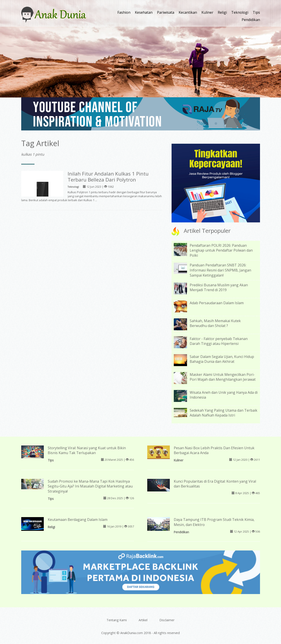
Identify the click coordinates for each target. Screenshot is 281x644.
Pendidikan (251, 20)
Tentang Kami (117, 620)
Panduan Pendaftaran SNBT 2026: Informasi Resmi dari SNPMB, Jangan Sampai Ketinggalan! (220, 270)
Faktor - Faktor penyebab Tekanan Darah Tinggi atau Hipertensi (219, 341)
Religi (222, 12)
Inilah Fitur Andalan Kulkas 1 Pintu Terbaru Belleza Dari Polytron (108, 177)
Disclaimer (167, 620)
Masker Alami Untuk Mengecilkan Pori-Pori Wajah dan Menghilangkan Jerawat (223, 377)
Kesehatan (144, 12)
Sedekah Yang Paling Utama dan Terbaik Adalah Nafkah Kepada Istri (224, 413)
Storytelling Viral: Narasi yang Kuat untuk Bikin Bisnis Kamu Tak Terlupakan (87, 450)
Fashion (124, 12)
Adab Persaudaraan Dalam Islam (217, 303)
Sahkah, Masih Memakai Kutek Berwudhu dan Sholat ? (215, 323)
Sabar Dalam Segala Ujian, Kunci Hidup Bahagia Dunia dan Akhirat (222, 359)
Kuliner (207, 12)
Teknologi (240, 12)
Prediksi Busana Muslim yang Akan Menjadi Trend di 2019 (219, 288)
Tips (256, 12)
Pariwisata (166, 12)
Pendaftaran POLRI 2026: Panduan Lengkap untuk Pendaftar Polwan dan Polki (221, 250)
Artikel (143, 620)
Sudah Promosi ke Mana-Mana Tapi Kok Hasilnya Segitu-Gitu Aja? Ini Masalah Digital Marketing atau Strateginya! (90, 486)
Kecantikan (188, 12)
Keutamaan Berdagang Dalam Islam (78, 520)
